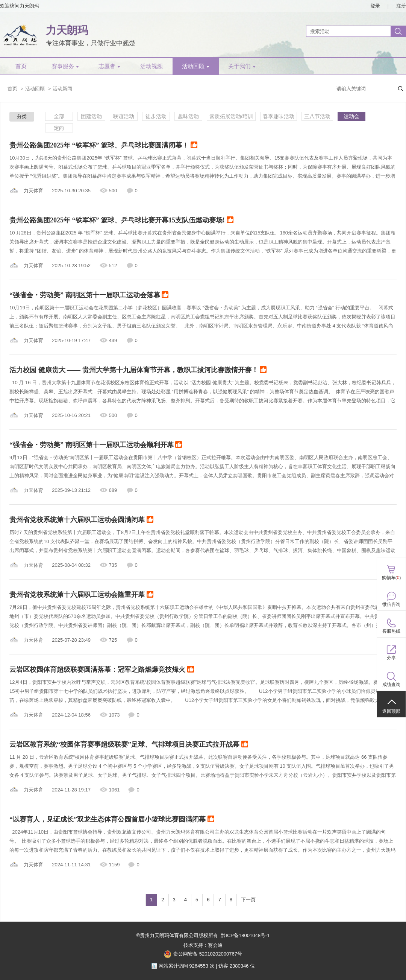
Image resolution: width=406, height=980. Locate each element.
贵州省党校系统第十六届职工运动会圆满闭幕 (81, 520)
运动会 (351, 116)
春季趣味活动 (279, 116)
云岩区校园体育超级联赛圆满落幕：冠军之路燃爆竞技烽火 (102, 670)
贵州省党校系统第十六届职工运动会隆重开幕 (81, 595)
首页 (21, 66)
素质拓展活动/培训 (231, 116)
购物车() (392, 578)
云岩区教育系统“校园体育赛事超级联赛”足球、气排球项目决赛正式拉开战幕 (129, 745)
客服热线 (391, 631)
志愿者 (109, 66)
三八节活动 (317, 116)
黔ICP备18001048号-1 (245, 935)
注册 (401, 6)
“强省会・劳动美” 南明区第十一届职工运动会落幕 (89, 295)
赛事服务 (65, 66)
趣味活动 (188, 116)
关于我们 (242, 66)
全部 (59, 116)
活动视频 (151, 66)
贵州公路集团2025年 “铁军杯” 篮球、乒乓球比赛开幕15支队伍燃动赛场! (121, 221)
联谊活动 (124, 116)
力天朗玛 (67, 30)
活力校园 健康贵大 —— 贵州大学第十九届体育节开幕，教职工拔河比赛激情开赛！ (138, 370)
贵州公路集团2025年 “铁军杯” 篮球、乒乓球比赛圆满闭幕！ (103, 146)
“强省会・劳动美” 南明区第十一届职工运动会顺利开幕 (96, 445)
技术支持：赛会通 (203, 945)
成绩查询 (391, 685)
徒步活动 (156, 116)
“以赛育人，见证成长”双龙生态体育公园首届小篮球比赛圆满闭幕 (112, 820)
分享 (391, 658)
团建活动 (91, 116)
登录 (375, 6)
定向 (59, 128)
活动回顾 (196, 66)
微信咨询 (391, 604)
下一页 (248, 900)
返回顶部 (391, 711)
